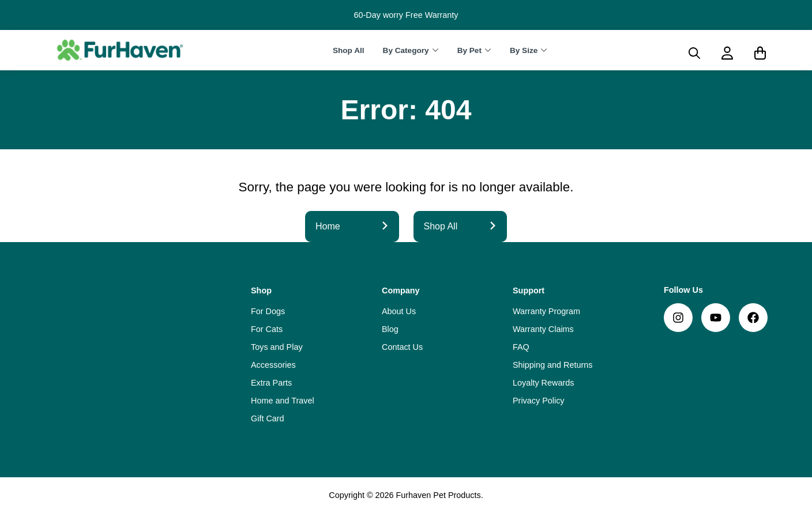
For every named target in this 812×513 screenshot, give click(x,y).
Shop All (349, 50)
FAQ (521, 347)
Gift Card (268, 418)
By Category (406, 50)
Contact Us (402, 347)
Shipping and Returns (552, 365)
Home (352, 226)
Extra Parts (271, 383)
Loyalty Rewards (543, 383)
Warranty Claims (543, 329)
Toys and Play (277, 347)
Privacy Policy (539, 401)
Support (529, 291)
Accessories (273, 365)
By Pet (469, 50)
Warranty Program (546, 311)
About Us (399, 311)
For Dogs (268, 311)
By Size (524, 50)
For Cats (267, 329)
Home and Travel (283, 401)
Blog (390, 329)
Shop (261, 291)
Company (401, 291)
